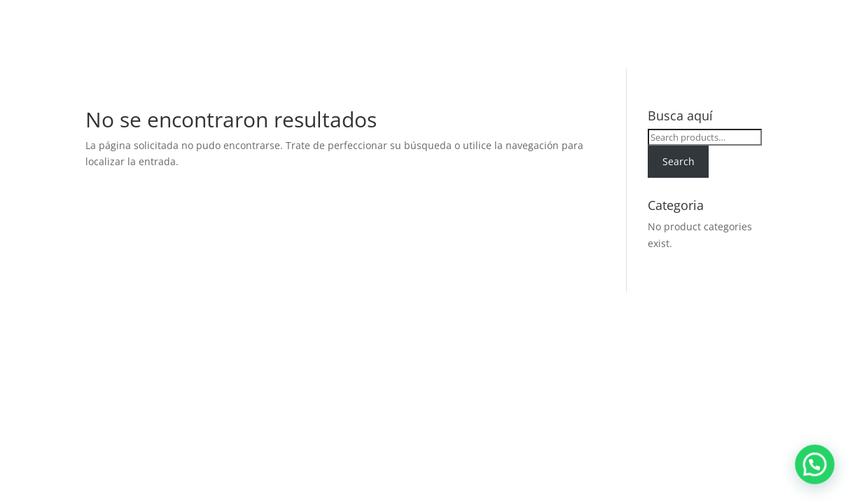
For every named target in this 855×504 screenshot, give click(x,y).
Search (679, 161)
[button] (820, 479)
